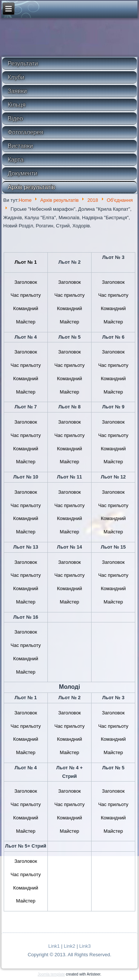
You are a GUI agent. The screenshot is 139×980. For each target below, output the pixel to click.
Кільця (17, 105)
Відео (15, 119)
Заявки (17, 91)
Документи (23, 173)
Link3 (85, 946)
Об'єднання (120, 200)
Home (25, 200)
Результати (23, 64)
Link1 (54, 946)
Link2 (69, 946)
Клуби (16, 77)
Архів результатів (32, 187)
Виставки (20, 146)
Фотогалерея (26, 132)
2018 (93, 200)
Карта (16, 160)
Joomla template (51, 974)
